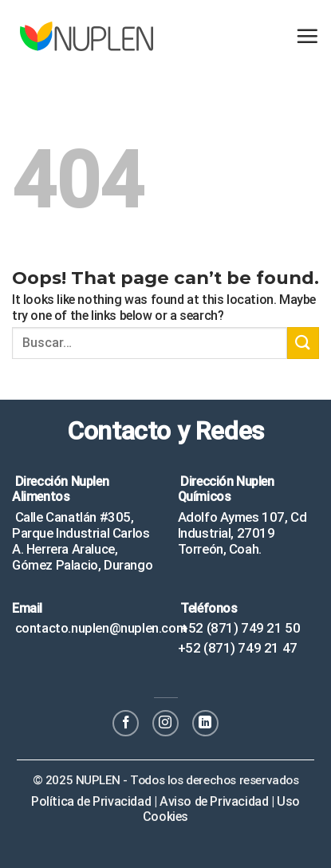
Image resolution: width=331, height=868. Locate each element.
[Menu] (307, 36)
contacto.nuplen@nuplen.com (99, 628)
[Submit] (303, 343)
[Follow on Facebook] (126, 723)
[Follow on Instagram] (165, 723)
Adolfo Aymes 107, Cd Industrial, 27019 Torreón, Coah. (242, 533)
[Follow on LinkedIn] (205, 723)
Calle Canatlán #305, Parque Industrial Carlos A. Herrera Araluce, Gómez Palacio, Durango (82, 541)
